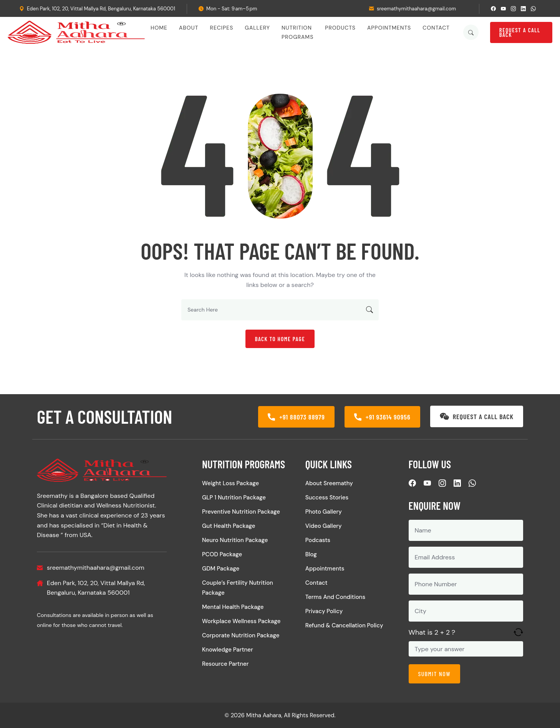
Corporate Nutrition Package (241, 635)
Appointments (389, 28)
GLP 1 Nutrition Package (234, 497)
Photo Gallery (324, 512)
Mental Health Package (233, 607)
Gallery (257, 28)
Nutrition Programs (297, 32)
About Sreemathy (329, 483)
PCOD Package (222, 554)
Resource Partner (225, 664)
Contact (436, 28)
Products (340, 28)
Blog (311, 554)
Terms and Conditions (335, 597)
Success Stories (327, 497)
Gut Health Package (229, 526)
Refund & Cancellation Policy (344, 625)
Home (159, 28)
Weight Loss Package (230, 483)
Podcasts (318, 540)
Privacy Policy (324, 611)
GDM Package (221, 569)
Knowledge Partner (228, 650)
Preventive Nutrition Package (241, 512)
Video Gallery (324, 526)
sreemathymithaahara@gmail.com (416, 9)
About (189, 28)
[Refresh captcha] (518, 632)
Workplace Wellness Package (241, 621)
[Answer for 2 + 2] (466, 649)
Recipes (222, 28)
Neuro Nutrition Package (235, 540)
